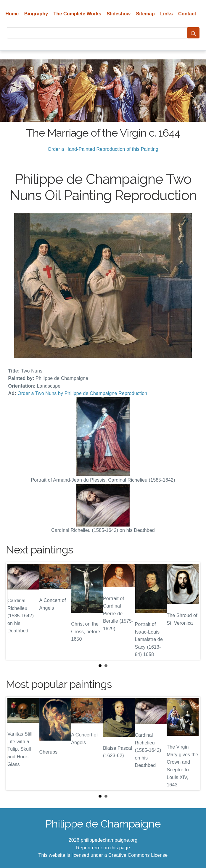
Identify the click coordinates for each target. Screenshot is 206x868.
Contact (187, 14)
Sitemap (145, 14)
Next (191, 611)
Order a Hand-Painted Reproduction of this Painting (103, 149)
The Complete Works (78, 14)
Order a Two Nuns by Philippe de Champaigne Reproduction (82, 393)
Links (166, 14)
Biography (36, 14)
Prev (15, 611)
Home (12, 14)
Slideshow (119, 14)
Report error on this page (103, 848)
